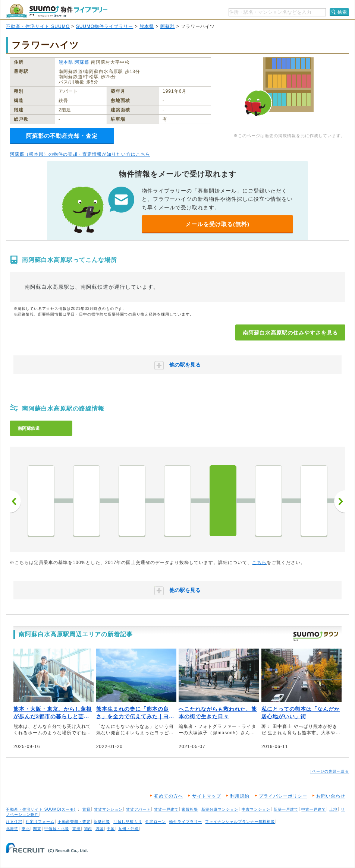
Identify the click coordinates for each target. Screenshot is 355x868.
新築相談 (102, 822)
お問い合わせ (331, 796)
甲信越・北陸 (57, 829)
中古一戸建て (314, 809)
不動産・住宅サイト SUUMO (38, 26)
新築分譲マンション (220, 809)
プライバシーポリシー (283, 796)
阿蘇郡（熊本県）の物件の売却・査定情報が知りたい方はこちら (80, 154)
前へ (15, 501)
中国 (111, 829)
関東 (37, 829)
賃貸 (87, 809)
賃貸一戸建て (166, 809)
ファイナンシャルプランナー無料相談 (240, 822)
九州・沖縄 (128, 829)
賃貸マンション (108, 809)
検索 (342, 12)
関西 (88, 829)
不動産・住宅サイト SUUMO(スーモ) (41, 809)
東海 (76, 829)
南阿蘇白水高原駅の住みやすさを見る (290, 333)
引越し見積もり (128, 822)
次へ (340, 501)
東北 (26, 829)
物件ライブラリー (186, 822)
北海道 (12, 829)
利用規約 (240, 796)
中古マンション (256, 809)
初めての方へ (169, 796)
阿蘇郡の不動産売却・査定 (62, 136)
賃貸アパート (138, 809)
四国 (100, 829)
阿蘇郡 (168, 26)
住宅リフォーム (40, 822)
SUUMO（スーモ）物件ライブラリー (57, 11)
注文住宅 (14, 822)
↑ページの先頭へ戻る (329, 771)
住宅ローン (156, 822)
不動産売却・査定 (74, 822)
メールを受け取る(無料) (217, 224)
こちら (259, 563)
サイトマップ (207, 796)
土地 (333, 809)
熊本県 (147, 26)
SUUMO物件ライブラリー (105, 26)
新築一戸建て (286, 809)
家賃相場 (190, 809)
